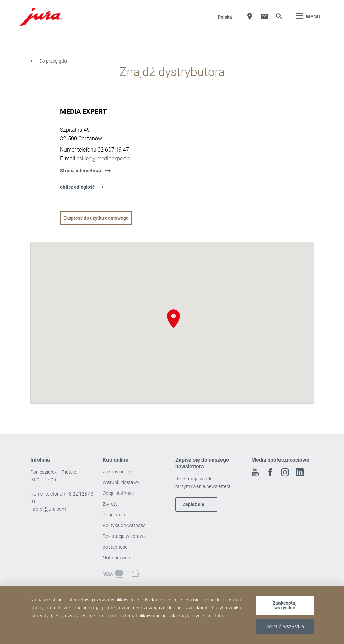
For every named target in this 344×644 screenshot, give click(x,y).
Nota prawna (117, 558)
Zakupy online (117, 472)
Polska (225, 17)
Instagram (285, 472)
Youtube (255, 472)
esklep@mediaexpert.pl (104, 158)
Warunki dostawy (121, 482)
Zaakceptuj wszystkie (285, 605)
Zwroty (111, 504)
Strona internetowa (81, 171)
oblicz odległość (77, 187)
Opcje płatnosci (119, 493)
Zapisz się (193, 504)
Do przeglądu (53, 61)
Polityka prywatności (125, 525)
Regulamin (114, 515)
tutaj (220, 616)
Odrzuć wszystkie (285, 626)
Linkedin (300, 472)
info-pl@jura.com (48, 509)
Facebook (270, 472)
